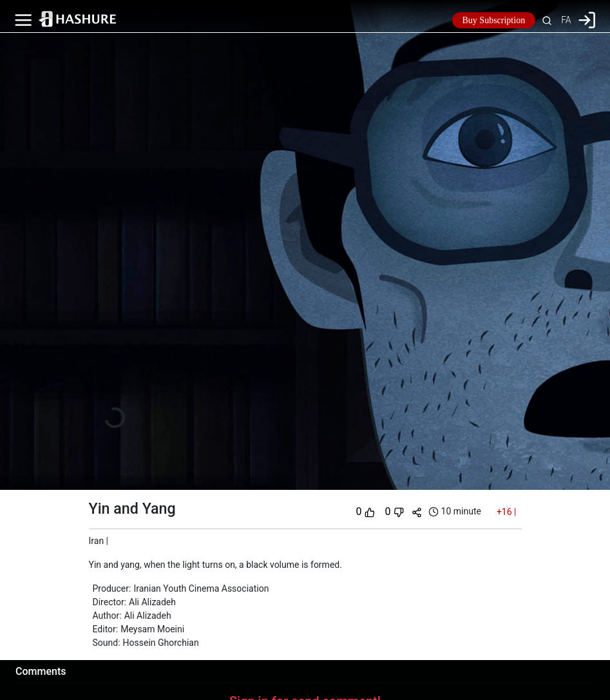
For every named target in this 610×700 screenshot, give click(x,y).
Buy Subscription (494, 20)
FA (566, 20)
